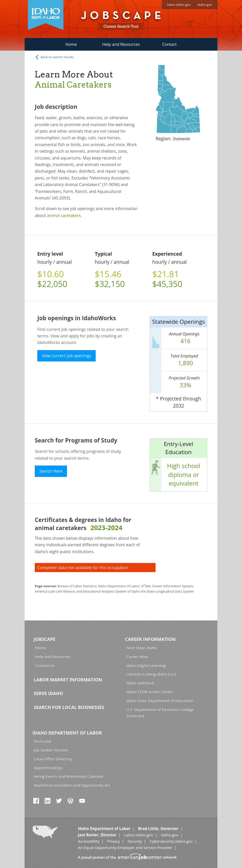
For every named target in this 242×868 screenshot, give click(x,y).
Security (135, 841)
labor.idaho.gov (179, 5)
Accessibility (89, 841)
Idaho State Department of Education (160, 701)
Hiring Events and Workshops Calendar (69, 776)
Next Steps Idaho (142, 648)
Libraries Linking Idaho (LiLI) (151, 674)
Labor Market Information (68, 680)
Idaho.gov (170, 835)
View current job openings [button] (66, 356)
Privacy (113, 841)
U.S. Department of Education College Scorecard (160, 713)
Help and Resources (121, 44)
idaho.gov (205, 5)
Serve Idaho (48, 693)
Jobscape (45, 639)
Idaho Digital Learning (146, 665)
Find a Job (42, 741)
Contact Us (45, 665)
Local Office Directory (53, 759)
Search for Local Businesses (69, 707)
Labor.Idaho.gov (139, 835)
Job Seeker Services (51, 750)
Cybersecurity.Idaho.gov (171, 841)
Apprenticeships (48, 768)
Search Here (51, 471)
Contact (169, 44)
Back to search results (54, 57)
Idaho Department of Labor (67, 733)
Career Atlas (137, 657)
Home (71, 44)
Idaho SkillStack (140, 683)
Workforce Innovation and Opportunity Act (72, 785)
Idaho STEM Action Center (150, 692)
